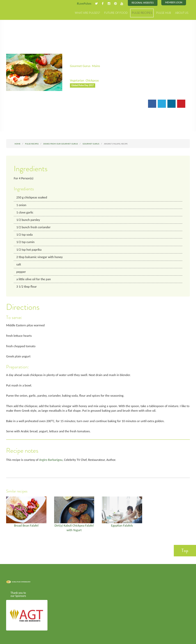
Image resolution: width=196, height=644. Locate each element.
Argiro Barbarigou (50, 458)
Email (77, 104)
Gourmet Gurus (80, 66)
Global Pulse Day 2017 (83, 85)
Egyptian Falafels (122, 524)
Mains (96, 66)
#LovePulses (84, 4)
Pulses (19, 11)
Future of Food (116, 13)
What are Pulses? (87, 13)
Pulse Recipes (142, 13)
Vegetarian (77, 80)
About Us (182, 13)
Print (92, 104)
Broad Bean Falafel (26, 524)
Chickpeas (92, 80)
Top (185, 549)
